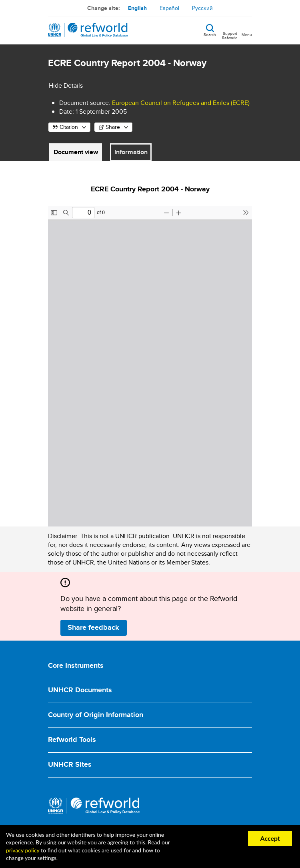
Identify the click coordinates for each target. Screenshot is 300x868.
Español (169, 8)
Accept (270, 838)
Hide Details (66, 85)
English (137, 8)
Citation (69, 127)
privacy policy (23, 850)
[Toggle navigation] (247, 30)
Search (210, 34)
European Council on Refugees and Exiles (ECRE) (181, 103)
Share (113, 127)
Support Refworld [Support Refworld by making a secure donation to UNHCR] (230, 35)
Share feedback (93, 627)
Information (131, 152)
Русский (202, 8)
